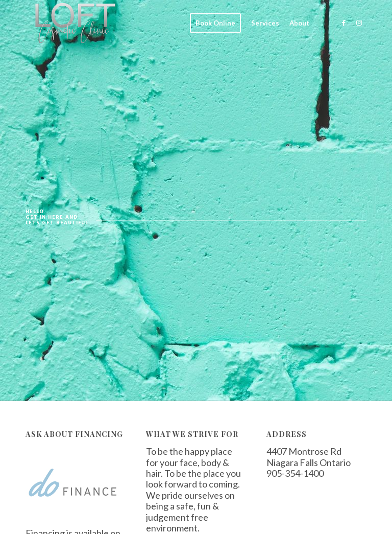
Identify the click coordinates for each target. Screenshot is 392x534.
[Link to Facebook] (344, 22)
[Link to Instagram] (359, 22)
